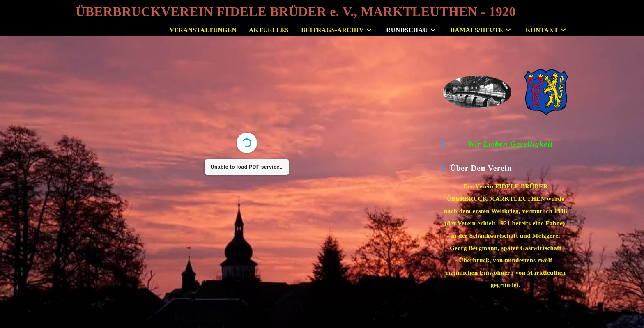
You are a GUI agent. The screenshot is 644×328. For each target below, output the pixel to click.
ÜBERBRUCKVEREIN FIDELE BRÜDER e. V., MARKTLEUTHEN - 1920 (296, 11)
